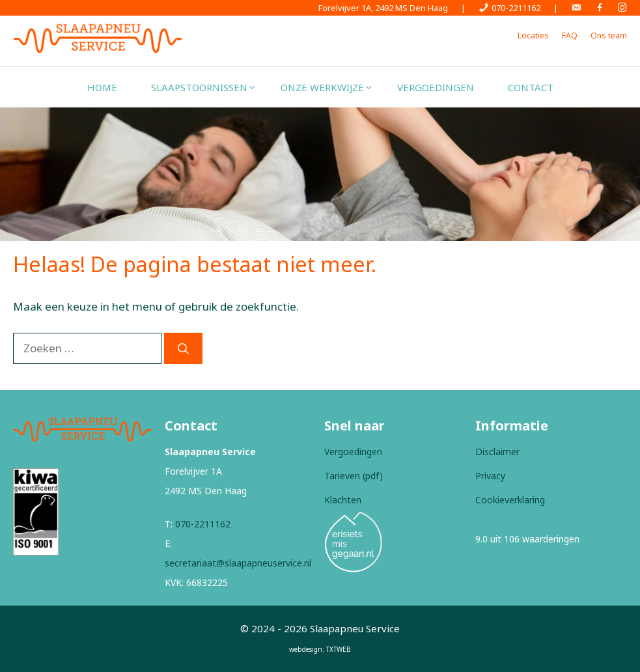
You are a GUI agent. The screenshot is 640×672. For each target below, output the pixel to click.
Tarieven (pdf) (354, 476)
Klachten (343, 500)
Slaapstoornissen (207, 87)
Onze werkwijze (330, 87)
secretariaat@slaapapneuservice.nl (238, 563)
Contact (531, 87)
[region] (320, 174)
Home (102, 87)
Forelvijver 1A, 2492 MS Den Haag (383, 8)
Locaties (533, 35)
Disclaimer (497, 452)
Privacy (490, 476)
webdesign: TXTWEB (320, 649)
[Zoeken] (183, 348)
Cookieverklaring (510, 500)
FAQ (570, 35)
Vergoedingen (436, 87)
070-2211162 (203, 524)
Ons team (609, 35)
